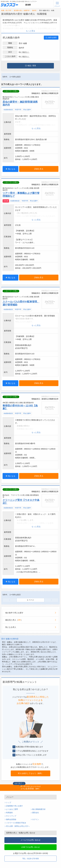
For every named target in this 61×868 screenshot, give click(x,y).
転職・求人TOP (6, 10)
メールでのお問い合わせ (30, 840)
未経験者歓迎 (8, 110)
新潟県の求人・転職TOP (22, 10)
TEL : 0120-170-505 (30, 859)
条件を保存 (51, 38)
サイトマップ (11, 816)
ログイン (36, 819)
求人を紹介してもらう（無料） (30, 773)
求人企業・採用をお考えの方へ (18, 826)
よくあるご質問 (12, 809)
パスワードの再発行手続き (16, 823)
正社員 (6, 201)
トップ (9, 803)
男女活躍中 (27, 110)
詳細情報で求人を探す (14, 806)
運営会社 (36, 813)
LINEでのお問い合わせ (30, 847)
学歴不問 (18, 110)
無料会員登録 (11, 819)
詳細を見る (39, 169)
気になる (10, 169)
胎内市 (34, 10)
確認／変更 (30, 66)
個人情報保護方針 (39, 809)
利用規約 (9, 813)
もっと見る (30, 31)
